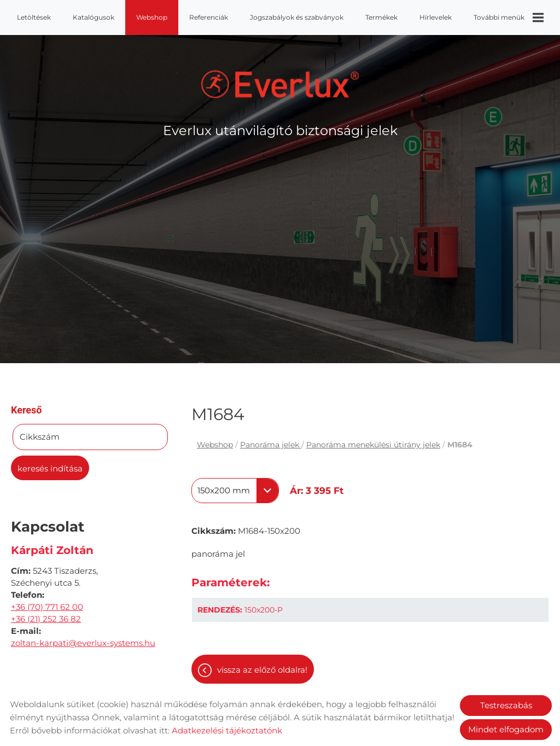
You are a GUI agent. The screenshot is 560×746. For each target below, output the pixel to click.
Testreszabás (506, 705)
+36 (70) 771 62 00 (47, 607)
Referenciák (209, 17)
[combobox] (235, 491)
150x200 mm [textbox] (224, 491)
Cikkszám (40, 437)
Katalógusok (94, 17)
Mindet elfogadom (506, 729)
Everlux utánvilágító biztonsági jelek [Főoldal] (280, 130)
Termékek (381, 17)
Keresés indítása (50, 468)
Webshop (152, 17)
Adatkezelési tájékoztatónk (227, 730)
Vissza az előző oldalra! (262, 670)
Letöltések (34, 17)
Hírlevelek (436, 17)
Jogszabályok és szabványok (297, 17)
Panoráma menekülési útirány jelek (373, 445)
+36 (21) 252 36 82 (46, 619)
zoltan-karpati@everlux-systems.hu (83, 643)
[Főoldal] (280, 84)
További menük (509, 18)
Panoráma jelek (271, 445)
